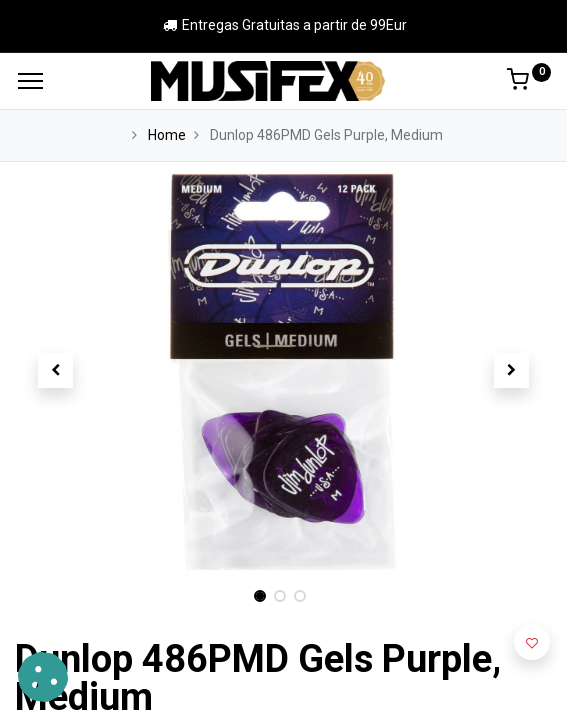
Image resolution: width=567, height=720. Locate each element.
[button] (55, 370)
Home (167, 135)
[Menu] (30, 81)
